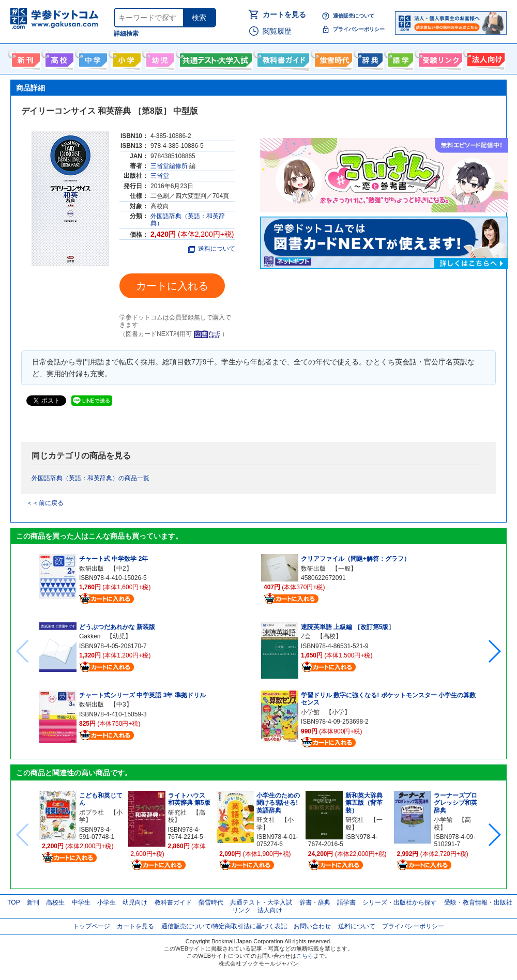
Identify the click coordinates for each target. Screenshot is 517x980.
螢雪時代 (332, 58)
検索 (199, 18)
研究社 (177, 813)
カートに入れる (172, 286)
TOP (13, 902)
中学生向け (92, 58)
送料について (212, 249)
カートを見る (284, 14)
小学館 (310, 712)
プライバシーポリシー (359, 29)
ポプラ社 (92, 813)
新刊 (33, 902)
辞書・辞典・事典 (369, 58)
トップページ (92, 926)
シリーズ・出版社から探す (400, 902)
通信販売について (354, 16)
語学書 (399, 58)
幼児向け (159, 58)
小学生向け (125, 58)
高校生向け (58, 58)
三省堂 (160, 176)
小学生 (107, 902)
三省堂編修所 (169, 166)
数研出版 (92, 569)
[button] (494, 651)
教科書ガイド (282, 58)
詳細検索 (126, 34)
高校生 (55, 902)
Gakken (90, 636)
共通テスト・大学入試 (215, 58)
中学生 (81, 902)
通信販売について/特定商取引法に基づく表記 (224, 926)
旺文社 (266, 820)
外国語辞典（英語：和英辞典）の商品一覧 (90, 478)
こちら (305, 956)
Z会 (306, 636)
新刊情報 (25, 58)
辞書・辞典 (315, 902)
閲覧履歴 (277, 31)
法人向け (485, 58)
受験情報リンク (439, 58)
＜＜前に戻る (45, 503)
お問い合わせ (312, 926)
